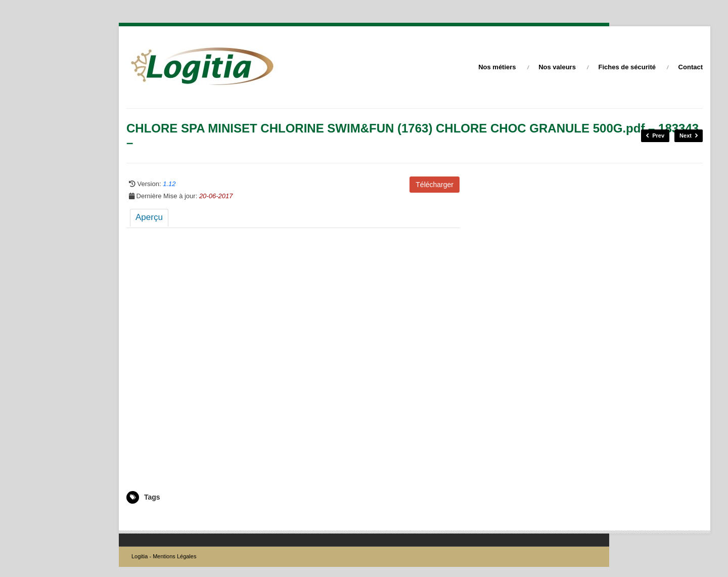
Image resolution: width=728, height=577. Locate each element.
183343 (136, 518)
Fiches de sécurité (627, 67)
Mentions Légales (174, 556)
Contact (691, 67)
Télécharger (435, 185)
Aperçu (149, 217)
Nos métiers (497, 67)
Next (689, 136)
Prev (655, 136)
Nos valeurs (557, 67)
